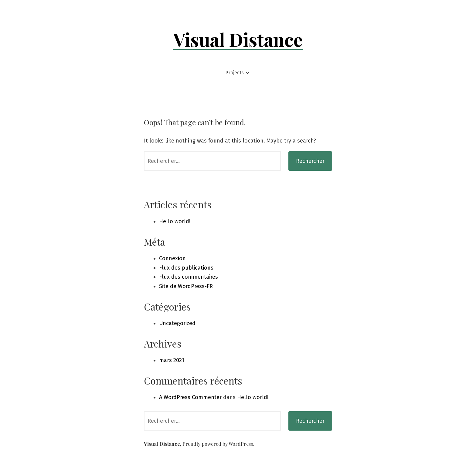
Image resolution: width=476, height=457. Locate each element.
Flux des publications (186, 268)
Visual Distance (238, 39)
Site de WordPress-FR (186, 286)
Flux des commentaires (189, 277)
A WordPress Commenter (190, 397)
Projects (235, 73)
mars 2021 (172, 360)
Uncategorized (177, 323)
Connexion (172, 258)
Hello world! (175, 221)
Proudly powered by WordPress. (218, 444)
